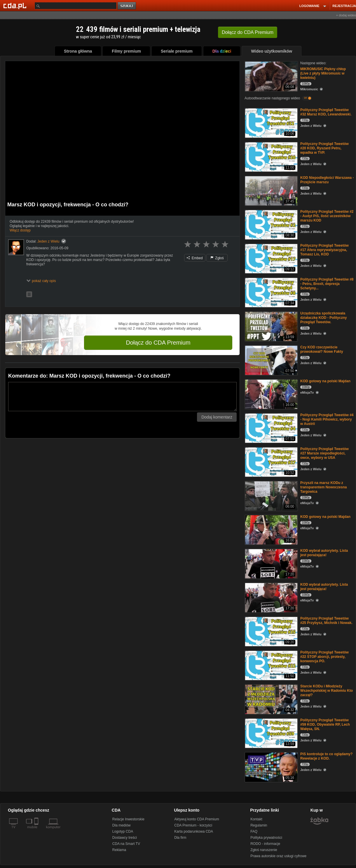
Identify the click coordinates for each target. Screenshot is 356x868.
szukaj (127, 6)
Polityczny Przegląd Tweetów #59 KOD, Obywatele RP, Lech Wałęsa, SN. (325, 725)
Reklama (119, 850)
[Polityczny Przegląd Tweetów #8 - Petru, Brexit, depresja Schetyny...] (271, 292)
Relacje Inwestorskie (128, 819)
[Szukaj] (76, 6)
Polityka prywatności (266, 838)
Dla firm (180, 838)
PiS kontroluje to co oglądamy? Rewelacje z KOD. (326, 756)
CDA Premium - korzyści (193, 825)
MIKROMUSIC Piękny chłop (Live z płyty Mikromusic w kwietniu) (323, 73)
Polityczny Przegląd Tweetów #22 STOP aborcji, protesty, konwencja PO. (324, 657)
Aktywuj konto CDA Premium (197, 819)
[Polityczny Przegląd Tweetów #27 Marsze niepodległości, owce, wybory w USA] (271, 462)
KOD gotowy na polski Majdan (325, 381)
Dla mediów (122, 825)
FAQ (254, 831)
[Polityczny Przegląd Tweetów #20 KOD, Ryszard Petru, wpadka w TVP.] (271, 157)
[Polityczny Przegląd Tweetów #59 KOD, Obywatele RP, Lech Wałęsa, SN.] (271, 733)
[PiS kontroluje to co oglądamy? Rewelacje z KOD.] (271, 767)
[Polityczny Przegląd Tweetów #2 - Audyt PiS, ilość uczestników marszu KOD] (271, 224)
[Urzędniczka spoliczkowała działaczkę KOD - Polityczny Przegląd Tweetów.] (271, 326)
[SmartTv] (37, 831)
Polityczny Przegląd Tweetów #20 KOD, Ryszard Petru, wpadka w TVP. (324, 148)
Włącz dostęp (20, 230)
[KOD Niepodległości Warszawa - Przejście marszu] (271, 190)
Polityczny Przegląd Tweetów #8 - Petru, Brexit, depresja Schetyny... (327, 284)
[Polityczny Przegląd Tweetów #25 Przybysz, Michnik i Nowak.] (271, 631)
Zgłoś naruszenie (264, 850)
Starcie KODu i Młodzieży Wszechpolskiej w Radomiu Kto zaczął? (327, 691)
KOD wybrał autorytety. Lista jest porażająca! (324, 553)
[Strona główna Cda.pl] (16, 6)
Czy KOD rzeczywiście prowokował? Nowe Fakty (322, 349)
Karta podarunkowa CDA (194, 831)
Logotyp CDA (123, 831)
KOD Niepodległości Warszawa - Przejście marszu (327, 180)
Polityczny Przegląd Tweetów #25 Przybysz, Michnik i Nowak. (326, 621)
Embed (195, 258)
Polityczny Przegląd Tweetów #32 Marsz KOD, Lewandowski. (326, 112)
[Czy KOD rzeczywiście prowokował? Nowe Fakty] (271, 360)
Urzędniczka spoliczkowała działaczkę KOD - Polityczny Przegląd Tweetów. (323, 318)
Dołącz (248, 32)
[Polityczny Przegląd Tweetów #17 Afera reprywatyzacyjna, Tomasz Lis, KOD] (271, 258)
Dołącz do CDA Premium (158, 343)
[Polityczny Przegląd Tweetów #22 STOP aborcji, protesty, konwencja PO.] (271, 665)
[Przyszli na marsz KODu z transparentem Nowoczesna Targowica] (271, 496)
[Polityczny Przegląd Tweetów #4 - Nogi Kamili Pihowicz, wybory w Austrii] (271, 428)
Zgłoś (217, 258)
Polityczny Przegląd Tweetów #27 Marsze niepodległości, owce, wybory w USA (324, 453)
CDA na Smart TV (126, 844)
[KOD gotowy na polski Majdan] (271, 394)
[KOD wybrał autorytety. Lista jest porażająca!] (271, 563)
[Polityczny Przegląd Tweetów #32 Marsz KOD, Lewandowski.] (271, 123)
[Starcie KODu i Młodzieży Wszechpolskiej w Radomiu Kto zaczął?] (271, 699)
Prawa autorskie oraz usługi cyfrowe (278, 856)
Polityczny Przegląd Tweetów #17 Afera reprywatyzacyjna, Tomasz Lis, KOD (324, 250)
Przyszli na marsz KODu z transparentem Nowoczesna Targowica (323, 487)
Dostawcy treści (125, 838)
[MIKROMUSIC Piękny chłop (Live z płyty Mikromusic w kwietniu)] (271, 76)
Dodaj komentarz (217, 417)
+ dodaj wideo (346, 15)
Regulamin (259, 825)
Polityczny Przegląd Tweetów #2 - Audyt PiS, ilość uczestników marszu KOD (327, 216)
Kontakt (256, 819)
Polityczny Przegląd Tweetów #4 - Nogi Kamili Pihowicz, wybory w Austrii (327, 419)
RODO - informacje (265, 844)
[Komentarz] (122, 397)
